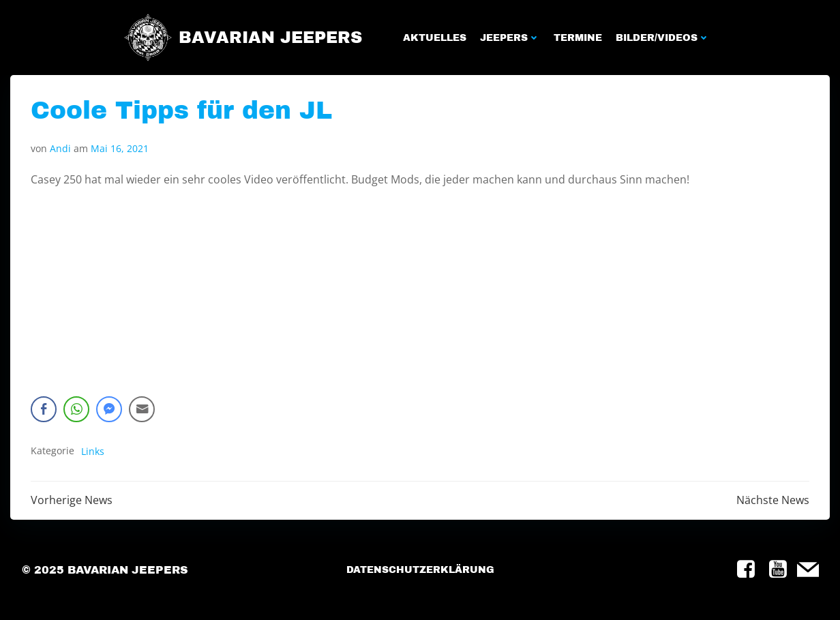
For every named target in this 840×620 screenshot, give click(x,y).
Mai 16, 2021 (120, 148)
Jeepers (510, 38)
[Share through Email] (142, 409)
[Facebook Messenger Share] (109, 409)
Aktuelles (435, 38)
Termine (578, 38)
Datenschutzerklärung (420, 570)
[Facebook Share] (44, 409)
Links (93, 451)
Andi (60, 148)
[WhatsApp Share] (76, 409)
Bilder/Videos (663, 38)
